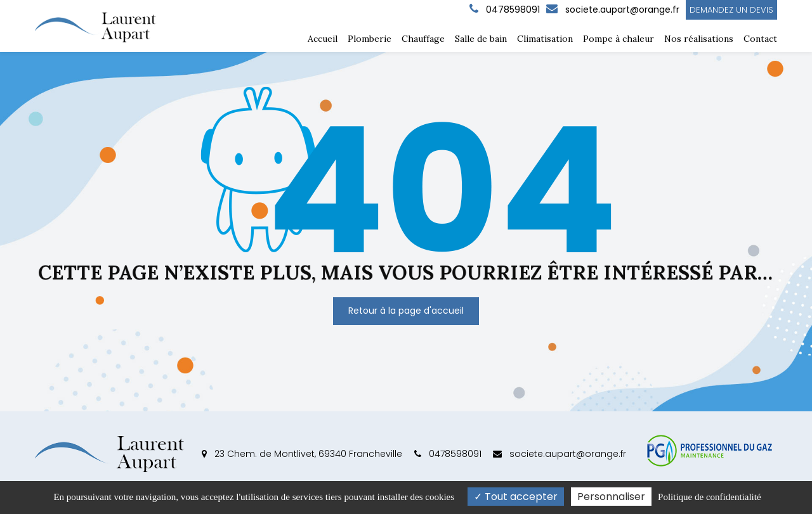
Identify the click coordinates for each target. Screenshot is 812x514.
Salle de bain (481, 39)
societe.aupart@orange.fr (613, 10)
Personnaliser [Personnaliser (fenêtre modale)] (611, 497)
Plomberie (370, 39)
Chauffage (423, 39)
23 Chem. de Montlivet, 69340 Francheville (302, 454)
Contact (760, 39)
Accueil (323, 39)
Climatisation (545, 39)
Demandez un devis (731, 10)
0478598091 (448, 454)
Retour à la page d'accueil (406, 311)
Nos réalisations (699, 39)
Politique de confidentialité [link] (709, 497)
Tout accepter (516, 497)
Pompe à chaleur (619, 39)
